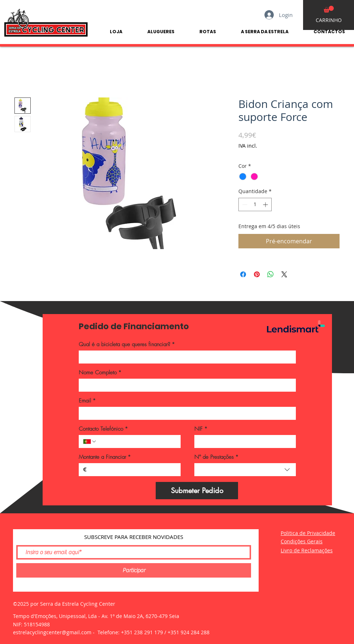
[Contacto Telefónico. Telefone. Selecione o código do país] (90, 441)
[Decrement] (244, 204)
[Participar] (134, 570)
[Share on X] (284, 274)
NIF (201, 429)
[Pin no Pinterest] (257, 274)
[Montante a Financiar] (131, 470)
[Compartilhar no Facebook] (243, 274)
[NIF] (243, 441)
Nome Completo (100, 373)
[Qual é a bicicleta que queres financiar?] (185, 357)
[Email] (185, 413)
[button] (329, 9)
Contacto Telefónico (103, 429)
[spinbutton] (255, 204)
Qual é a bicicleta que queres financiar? (127, 344)
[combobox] (245, 470)
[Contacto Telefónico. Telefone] (136, 441)
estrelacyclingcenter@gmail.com (52, 632)
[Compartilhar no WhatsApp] (271, 274)
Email (87, 401)
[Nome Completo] (185, 385)
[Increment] (266, 204)
